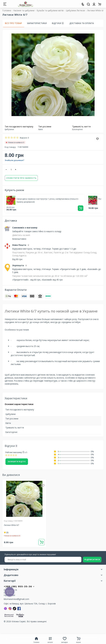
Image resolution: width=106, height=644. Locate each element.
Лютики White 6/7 (12, 525)
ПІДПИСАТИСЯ (92, 560)
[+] (16, 170)
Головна (7, 10)
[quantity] (11, 170)
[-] (6, 170)
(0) (6, 533)
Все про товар (13, 23)
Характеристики (37, 23)
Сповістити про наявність (21, 178)
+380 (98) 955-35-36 (19, 586)
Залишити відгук (17, 462)
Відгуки (58, 23)
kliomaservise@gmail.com (16, 599)
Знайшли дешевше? (14, 160)
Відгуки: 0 (24, 138)
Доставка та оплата (82, 23)
